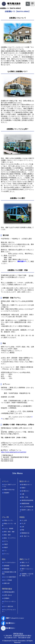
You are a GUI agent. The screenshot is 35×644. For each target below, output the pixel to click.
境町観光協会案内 (9, 592)
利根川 (23, 488)
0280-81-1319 (12, 638)
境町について (25, 563)
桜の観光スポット (27, 485)
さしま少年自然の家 (27, 507)
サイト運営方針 (9, 606)
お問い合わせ (8, 595)
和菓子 (6, 547)
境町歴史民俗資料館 (27, 500)
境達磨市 (7, 493)
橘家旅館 (7, 569)
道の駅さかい (25, 491)
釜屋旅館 (7, 566)
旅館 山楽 (7, 583)
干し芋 (23, 524)
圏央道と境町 (25, 566)
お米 (23, 527)
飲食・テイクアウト (10, 538)
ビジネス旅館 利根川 (10, 577)
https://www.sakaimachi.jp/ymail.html (14, 452)
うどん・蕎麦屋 (9, 529)
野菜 (23, 530)
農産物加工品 (25, 533)
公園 (23, 494)
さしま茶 (24, 520)
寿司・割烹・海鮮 (9, 532)
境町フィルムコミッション (12, 618)
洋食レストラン (9, 520)
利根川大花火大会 (9, 490)
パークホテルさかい (10, 563)
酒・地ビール (25, 536)
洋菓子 (6, 544)
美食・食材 (7, 535)
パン (5, 551)
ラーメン (7, 554)
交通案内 (7, 598)
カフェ (6, 541)
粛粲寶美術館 (25, 504)
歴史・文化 (25, 497)
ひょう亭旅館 (8, 580)
